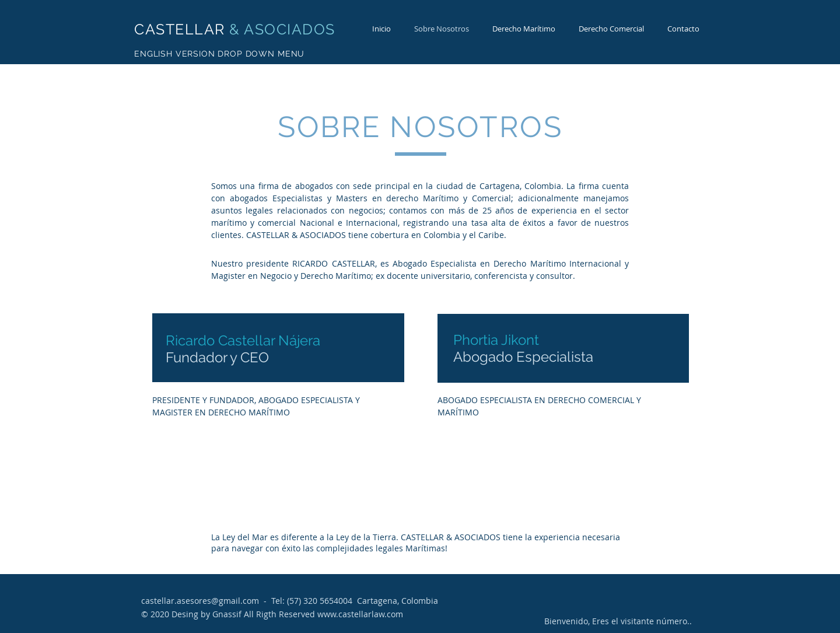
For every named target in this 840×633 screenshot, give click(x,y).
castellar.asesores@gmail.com (200, 601)
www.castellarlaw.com (360, 614)
